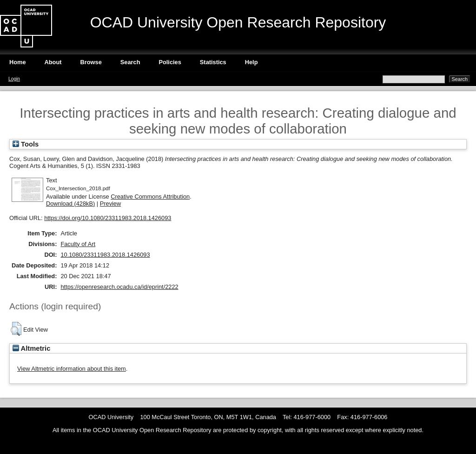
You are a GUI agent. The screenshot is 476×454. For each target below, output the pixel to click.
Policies (170, 62)
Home (18, 62)
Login (14, 79)
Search (130, 62)
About (53, 62)
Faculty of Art (78, 244)
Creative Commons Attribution (150, 197)
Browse (91, 62)
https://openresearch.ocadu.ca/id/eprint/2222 (119, 287)
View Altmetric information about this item (72, 369)
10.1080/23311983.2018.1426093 (105, 255)
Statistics (213, 62)
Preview (111, 204)
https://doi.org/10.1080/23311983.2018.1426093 (108, 218)
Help (251, 62)
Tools (26, 144)
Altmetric (31, 348)
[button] (16, 329)
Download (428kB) (70, 204)
